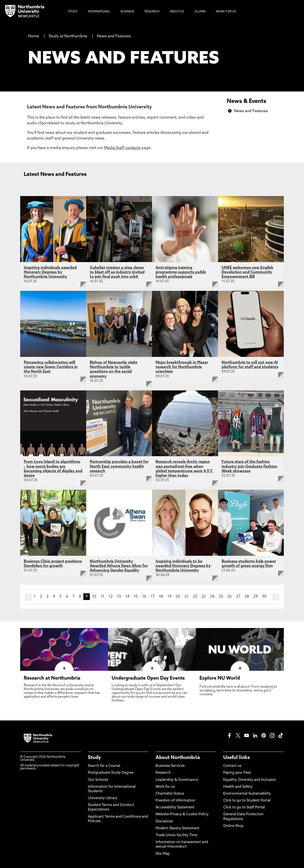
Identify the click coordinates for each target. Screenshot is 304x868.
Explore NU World (220, 678)
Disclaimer (164, 822)
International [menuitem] (99, 12)
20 (178, 597)
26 (230, 597)
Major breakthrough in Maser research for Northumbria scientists (182, 367)
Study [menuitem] (73, 12)
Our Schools (98, 780)
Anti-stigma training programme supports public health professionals (181, 272)
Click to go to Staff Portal (244, 808)
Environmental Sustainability (247, 794)
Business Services (170, 766)
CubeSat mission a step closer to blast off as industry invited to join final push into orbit (117, 272)
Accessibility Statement (175, 808)
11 (102, 597)
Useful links (237, 758)
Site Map (163, 854)
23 (204, 597)
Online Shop (233, 826)
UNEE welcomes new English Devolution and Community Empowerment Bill (247, 272)
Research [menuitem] (152, 12)
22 (195, 597)
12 (111, 597)
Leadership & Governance (177, 780)
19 (169, 597)
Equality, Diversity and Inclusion (250, 780)
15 (136, 597)
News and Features (114, 36)
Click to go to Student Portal (247, 801)
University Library (103, 798)
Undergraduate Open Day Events (148, 678)
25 (221, 597)
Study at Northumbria (68, 36)
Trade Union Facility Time (176, 835)
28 (247, 597)
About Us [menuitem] (177, 12)
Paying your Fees (237, 773)
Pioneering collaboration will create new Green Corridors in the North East (51, 367)
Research (163, 773)
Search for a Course (104, 766)
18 (161, 597)
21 (187, 597)
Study (94, 758)
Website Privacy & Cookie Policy (182, 814)
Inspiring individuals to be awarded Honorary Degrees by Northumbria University (183, 566)
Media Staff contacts (122, 148)
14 (127, 597)
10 (94, 597)
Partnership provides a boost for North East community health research (119, 466)
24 (212, 597)
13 (119, 597)
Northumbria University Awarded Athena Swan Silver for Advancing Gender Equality (119, 566)
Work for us (165, 787)
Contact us (232, 766)
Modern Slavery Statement (177, 828)
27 (238, 597)
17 (153, 597)
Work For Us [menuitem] (226, 12)
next (276, 597)
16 (144, 597)
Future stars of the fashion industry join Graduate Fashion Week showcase (249, 466)
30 (264, 597)
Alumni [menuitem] (200, 12)
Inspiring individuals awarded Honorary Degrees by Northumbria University (50, 272)
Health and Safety (238, 787)
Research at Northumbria (52, 678)
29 (256, 597)
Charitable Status (170, 794)
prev (28, 597)
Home (33, 36)
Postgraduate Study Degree (111, 773)
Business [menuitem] (127, 12)
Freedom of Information (175, 801)
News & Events (247, 101)
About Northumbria (178, 758)
